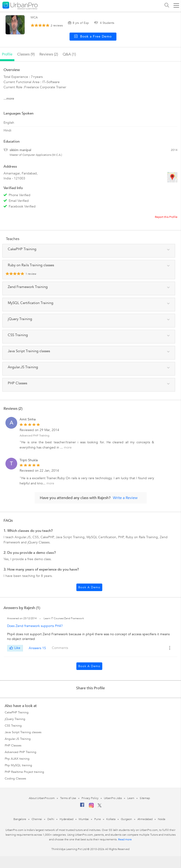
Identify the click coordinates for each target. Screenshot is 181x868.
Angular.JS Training (18, 739)
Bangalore (20, 819)
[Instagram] (91, 807)
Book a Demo (89, 587)
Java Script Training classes (23, 732)
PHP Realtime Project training (24, 772)
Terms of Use (68, 798)
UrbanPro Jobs (113, 798)
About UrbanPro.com (42, 798)
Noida (162, 819)
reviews (57, 25)
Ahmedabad (145, 819)
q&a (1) (69, 54)
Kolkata (111, 819)
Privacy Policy (90, 798)
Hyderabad (66, 819)
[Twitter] (100, 806)
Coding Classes (15, 779)
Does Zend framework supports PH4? (35, 626)
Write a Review (125, 498)
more (68, 447)
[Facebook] (82, 807)
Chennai (37, 819)
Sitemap (145, 798)
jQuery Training (15, 719)
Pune (98, 819)
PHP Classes (13, 745)
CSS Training (13, 726)
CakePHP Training (17, 712)
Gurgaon (126, 819)
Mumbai (84, 819)
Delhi (51, 819)
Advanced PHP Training (34, 436)
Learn (131, 798)
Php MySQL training (18, 765)
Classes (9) (26, 54)
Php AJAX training (17, 759)
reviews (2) (49, 54)
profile (7, 54)
